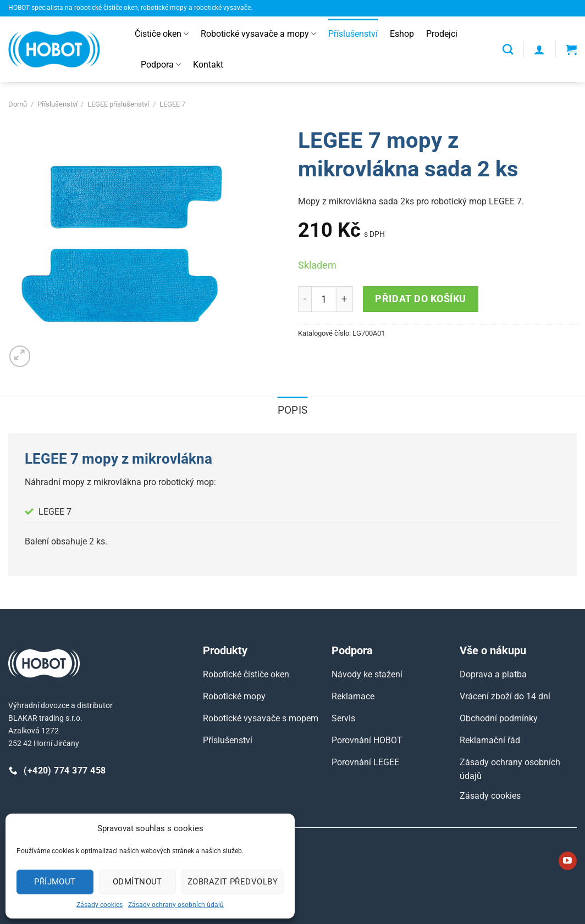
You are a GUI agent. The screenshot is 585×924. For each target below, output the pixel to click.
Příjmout (55, 882)
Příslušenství (353, 34)
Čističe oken (162, 34)
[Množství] (324, 299)
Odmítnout (137, 882)
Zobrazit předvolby (233, 882)
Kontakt (208, 65)
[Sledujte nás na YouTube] (568, 861)
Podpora (161, 65)
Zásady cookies (100, 905)
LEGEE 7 (172, 104)
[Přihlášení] (539, 49)
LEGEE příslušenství (118, 104)
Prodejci (442, 34)
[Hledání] (508, 49)
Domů (18, 104)
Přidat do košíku (421, 299)
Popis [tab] (293, 410)
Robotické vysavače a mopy (258, 34)
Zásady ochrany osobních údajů (176, 905)
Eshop (402, 34)
